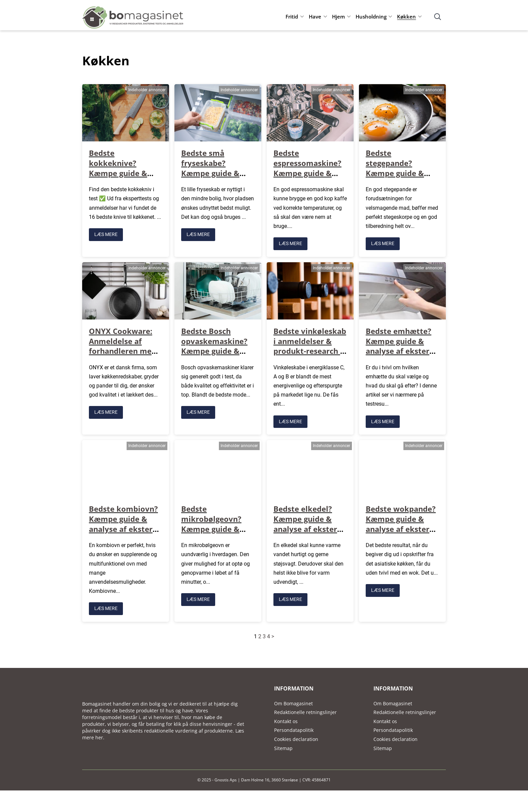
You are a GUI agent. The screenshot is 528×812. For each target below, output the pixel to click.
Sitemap (283, 747)
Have (315, 16)
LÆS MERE (106, 234)
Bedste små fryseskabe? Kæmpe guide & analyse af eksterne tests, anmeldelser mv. (218, 178)
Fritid (292, 16)
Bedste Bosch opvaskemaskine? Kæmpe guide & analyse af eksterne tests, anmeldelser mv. (218, 355)
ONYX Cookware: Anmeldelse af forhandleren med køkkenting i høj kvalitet (123, 350)
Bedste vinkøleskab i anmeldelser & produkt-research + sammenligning (310, 345)
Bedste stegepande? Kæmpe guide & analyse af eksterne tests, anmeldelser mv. (402, 178)
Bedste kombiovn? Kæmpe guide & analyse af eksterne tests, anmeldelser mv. (125, 528)
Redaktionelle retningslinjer (305, 711)
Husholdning (371, 16)
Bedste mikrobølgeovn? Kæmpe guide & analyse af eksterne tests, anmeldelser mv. (218, 533)
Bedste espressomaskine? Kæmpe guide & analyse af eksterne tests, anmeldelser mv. (310, 178)
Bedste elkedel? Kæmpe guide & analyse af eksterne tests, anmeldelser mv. (310, 528)
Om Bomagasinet (293, 702)
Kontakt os (286, 720)
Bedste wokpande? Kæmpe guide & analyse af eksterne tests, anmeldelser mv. (402, 528)
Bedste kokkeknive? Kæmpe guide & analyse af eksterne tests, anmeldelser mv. (125, 178)
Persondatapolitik (294, 729)
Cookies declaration (296, 738)
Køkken (406, 16)
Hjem (338, 16)
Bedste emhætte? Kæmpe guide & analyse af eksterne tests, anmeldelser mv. (402, 350)
